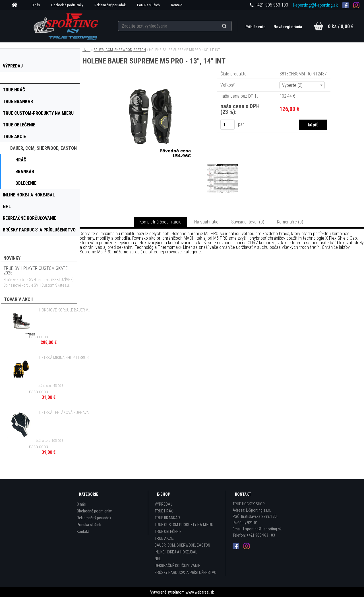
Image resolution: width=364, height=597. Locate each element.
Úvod (86, 50)
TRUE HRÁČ (164, 511)
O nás (36, 5)
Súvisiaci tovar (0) (248, 222)
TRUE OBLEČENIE (168, 532)
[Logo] (66, 26)
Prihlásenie (256, 27)
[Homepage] (16, 5)
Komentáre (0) (290, 222)
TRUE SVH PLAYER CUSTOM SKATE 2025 (36, 271)
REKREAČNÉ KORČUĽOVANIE (177, 566)
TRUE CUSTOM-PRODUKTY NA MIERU (184, 525)
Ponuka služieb (148, 5)
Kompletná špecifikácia (160, 222)
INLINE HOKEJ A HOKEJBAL (176, 552)
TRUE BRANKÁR (167, 518)
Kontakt (177, 5)
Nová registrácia (288, 27)
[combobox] (302, 85)
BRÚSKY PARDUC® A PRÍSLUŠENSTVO (186, 573)
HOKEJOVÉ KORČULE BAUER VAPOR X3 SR (66, 310)
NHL (158, 559)
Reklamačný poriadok (110, 5)
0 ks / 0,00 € (341, 26)
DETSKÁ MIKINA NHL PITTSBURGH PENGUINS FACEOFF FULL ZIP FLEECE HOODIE (66, 358)
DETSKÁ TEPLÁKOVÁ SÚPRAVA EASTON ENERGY (66, 413)
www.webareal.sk (200, 592)
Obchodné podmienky (67, 5)
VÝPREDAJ (164, 504)
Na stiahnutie (206, 222)
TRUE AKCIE (164, 538)
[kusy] (227, 125)
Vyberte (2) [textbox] (292, 85)
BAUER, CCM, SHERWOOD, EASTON (120, 50)
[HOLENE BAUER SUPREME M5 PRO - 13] (150, 78)
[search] (231, 26)
